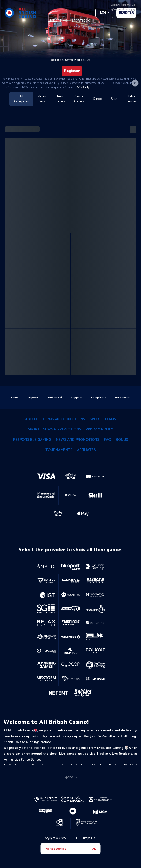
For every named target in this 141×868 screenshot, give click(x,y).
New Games (60, 99)
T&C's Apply (82, 87)
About (31, 419)
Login (105, 13)
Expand (70, 777)
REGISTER (126, 13)
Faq (108, 440)
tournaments (59, 450)
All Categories (21, 99)
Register (72, 71)
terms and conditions (64, 419)
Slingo (97, 99)
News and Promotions (78, 440)
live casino (58, 21)
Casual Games (79, 99)
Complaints (98, 398)
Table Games (132, 99)
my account (123, 398)
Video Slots (42, 99)
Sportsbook (82, 21)
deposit (33, 398)
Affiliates (86, 450)
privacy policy (100, 429)
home (15, 398)
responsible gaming (32, 440)
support (76, 398)
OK (94, 849)
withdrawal (55, 398)
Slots (114, 99)
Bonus (122, 440)
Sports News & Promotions (54, 429)
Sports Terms (103, 419)
